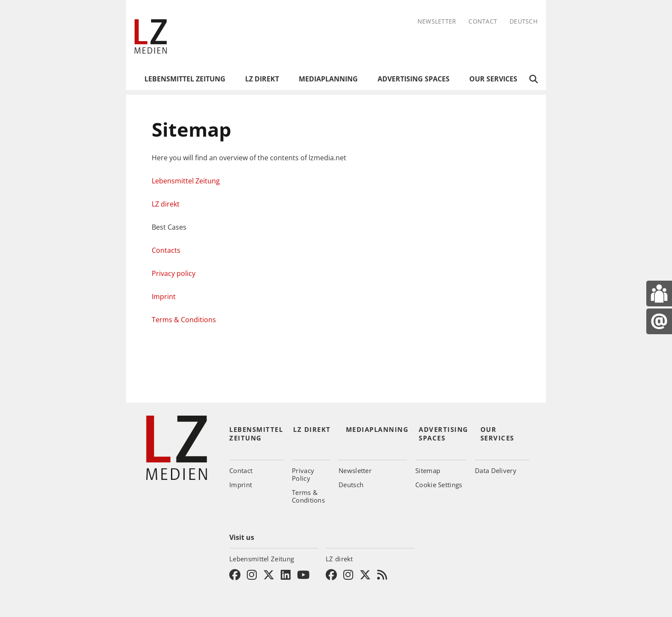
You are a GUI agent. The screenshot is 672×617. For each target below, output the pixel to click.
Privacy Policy (303, 474)
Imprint (164, 297)
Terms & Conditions (184, 320)
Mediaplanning (328, 79)
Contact (483, 22)
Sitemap (428, 470)
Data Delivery (496, 470)
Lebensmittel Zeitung (185, 79)
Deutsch (523, 22)
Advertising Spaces (414, 79)
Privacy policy (174, 273)
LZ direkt (262, 79)
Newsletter (437, 22)
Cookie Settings (439, 485)
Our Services (493, 79)
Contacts (166, 250)
